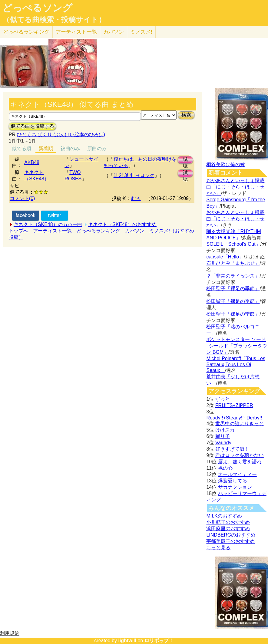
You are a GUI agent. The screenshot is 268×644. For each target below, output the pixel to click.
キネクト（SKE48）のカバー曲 (48, 224)
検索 (186, 115)
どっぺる (26, 32)
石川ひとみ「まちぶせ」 (233, 263)
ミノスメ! (141, 32)
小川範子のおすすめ (228, 522)
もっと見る (218, 548)
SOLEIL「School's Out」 (233, 244)
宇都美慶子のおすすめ (230, 541)
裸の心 (225, 468)
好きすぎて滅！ (232, 449)
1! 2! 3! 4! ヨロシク (134, 175)
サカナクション (235, 487)
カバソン (114, 32)
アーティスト (76, 32)
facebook (26, 215)
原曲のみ (97, 148)
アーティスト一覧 (52, 231)
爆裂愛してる (233, 481)
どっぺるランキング (98, 231)
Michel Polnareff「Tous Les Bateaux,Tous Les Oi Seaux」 (236, 364)
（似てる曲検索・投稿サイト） (54, 20)
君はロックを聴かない (240, 455)
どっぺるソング (37, 8)
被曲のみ (70, 148)
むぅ (136, 198)
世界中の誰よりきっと (240, 424)
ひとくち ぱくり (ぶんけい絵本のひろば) (61, 135)
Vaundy (223, 443)
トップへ (18, 231)
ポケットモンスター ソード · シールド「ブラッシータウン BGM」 (237, 346)
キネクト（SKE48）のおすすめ (122, 224)
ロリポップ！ (159, 641)
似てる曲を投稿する (32, 126)
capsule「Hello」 (225, 257)
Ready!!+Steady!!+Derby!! (234, 418)
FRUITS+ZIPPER (234, 405)
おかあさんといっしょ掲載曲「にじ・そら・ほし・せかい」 (235, 187)
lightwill (127, 641)
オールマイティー (237, 474)
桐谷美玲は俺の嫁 (226, 164)
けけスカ (225, 430)
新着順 (46, 148)
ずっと (223, 399)
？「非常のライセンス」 (233, 276)
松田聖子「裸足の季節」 (233, 289)
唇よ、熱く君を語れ (240, 462)
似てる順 (22, 148)
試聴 (185, 160)
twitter (55, 215)
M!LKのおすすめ (224, 516)
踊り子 (223, 436)
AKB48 (32, 162)
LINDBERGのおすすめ (231, 535)
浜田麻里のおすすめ (228, 529)
